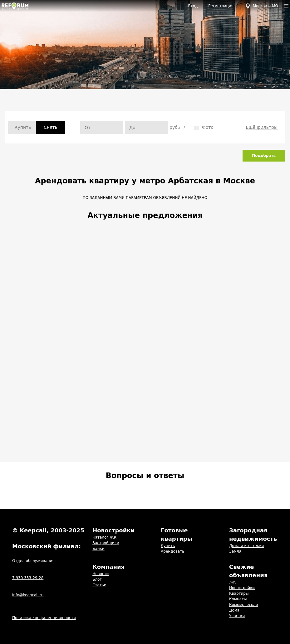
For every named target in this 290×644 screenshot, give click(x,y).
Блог (97, 579)
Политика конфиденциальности (44, 618)
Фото (204, 128)
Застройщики (106, 543)
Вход (193, 6)
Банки (98, 549)
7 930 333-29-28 (28, 578)
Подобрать (264, 156)
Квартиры (239, 593)
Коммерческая (243, 605)
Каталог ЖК (104, 537)
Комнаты (238, 599)
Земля (235, 551)
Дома (234, 610)
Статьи (99, 585)
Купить (23, 127)
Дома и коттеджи (246, 546)
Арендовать (172, 551)
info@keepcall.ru (28, 595)
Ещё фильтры (262, 127)
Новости (101, 574)
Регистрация (221, 6)
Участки (237, 616)
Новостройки (242, 588)
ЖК (232, 582)
